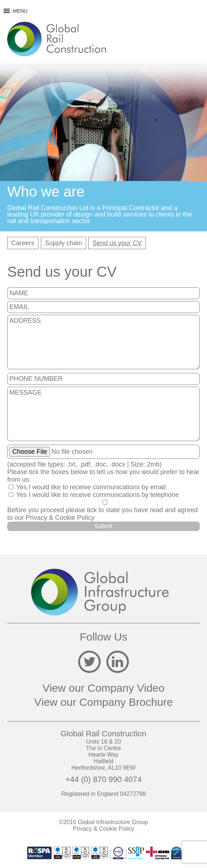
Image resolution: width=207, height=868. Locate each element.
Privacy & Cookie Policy (60, 518)
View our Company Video (103, 688)
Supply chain (64, 243)
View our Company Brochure (104, 702)
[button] (20, 11)
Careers (23, 243)
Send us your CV (117, 243)
